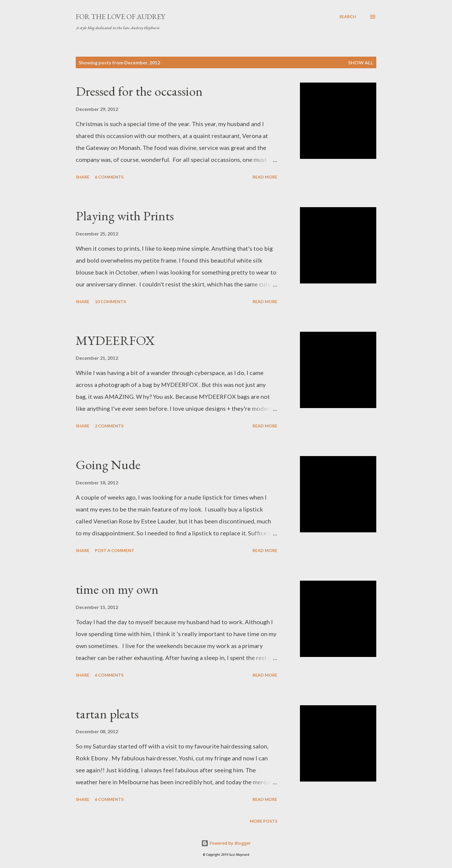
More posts (264, 821)
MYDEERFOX (115, 340)
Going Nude (108, 465)
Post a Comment (114, 550)
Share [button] (83, 177)
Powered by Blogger (226, 843)
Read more (265, 177)
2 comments (109, 426)
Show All (361, 62)
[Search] (348, 17)
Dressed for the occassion (139, 91)
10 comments (110, 302)
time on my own (117, 589)
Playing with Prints (125, 216)
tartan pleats (107, 714)
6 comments (109, 177)
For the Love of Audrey (120, 17)
